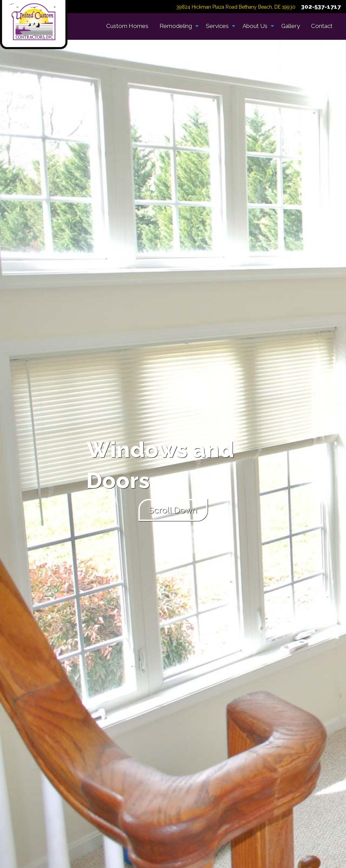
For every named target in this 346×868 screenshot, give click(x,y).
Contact (322, 26)
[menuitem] (127, 26)
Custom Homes (127, 26)
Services (217, 26)
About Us (255, 26)
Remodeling (176, 26)
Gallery (291, 26)
